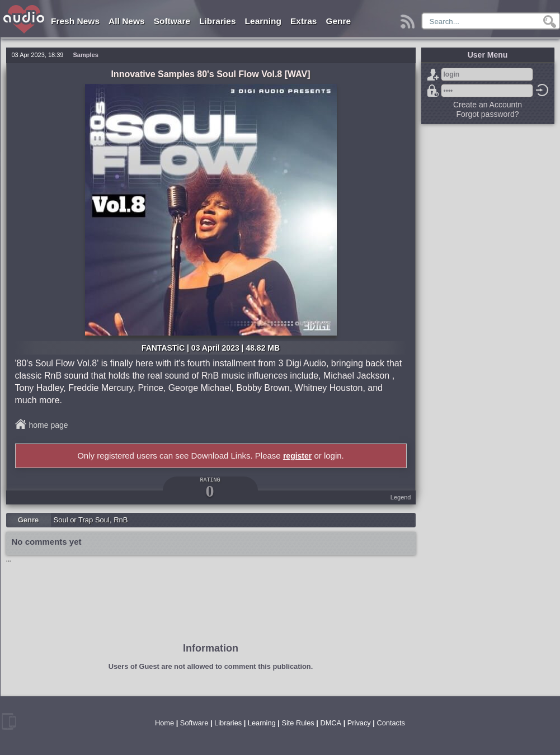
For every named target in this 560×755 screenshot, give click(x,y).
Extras (303, 21)
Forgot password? (433, 91)
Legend (401, 497)
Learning (263, 21)
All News (127, 21)
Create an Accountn (488, 105)
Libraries (217, 21)
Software (172, 21)
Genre (338, 21)
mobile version (9, 721)
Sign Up (433, 74)
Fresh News (75, 21)
